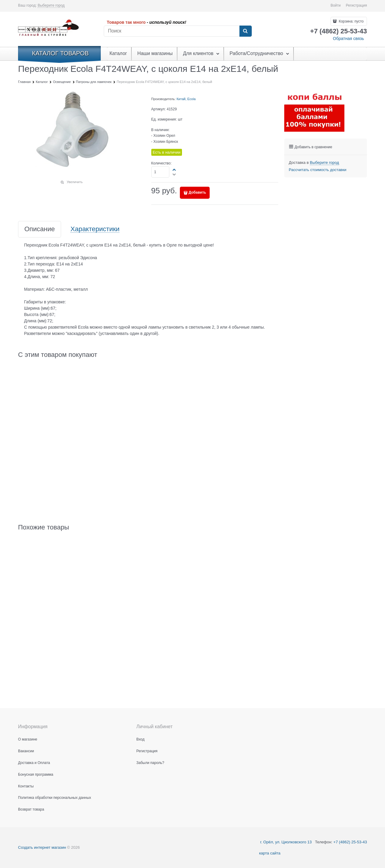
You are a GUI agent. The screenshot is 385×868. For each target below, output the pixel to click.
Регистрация (356, 5)
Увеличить (75, 182)
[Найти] (245, 31)
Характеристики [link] (95, 229)
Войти (336, 5)
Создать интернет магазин (42, 847)
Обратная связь (348, 38)
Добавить (197, 192)
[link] (51, 6)
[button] (174, 170)
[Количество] (160, 172)
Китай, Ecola (186, 99)
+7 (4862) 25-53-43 (350, 842)
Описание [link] (40, 229)
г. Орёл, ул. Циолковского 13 (285, 842)
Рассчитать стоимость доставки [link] (317, 170)
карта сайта (270, 853)
